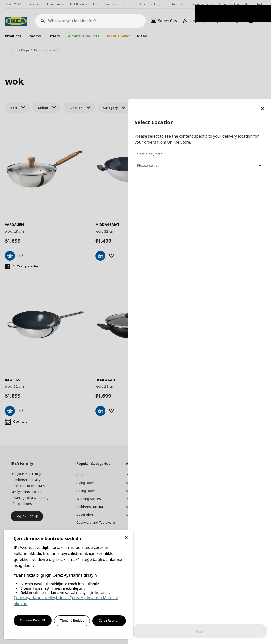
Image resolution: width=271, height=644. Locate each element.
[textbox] (211, 66)
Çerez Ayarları (109, 620)
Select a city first (172, 55)
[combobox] (211, 66)
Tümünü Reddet (72, 620)
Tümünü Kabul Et (33, 620)
